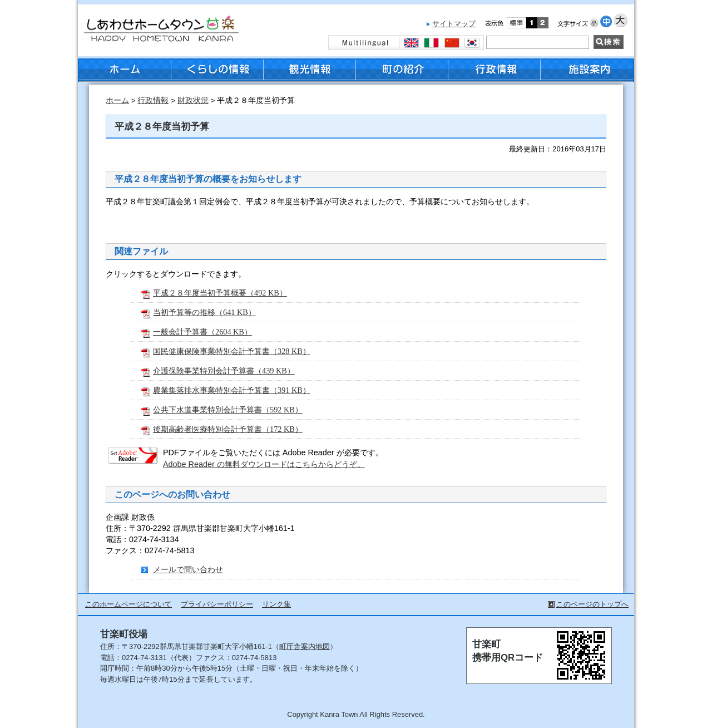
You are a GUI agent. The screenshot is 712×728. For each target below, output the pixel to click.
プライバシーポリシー (217, 604)
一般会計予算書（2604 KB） (202, 332)
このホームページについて (128, 604)
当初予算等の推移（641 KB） (204, 312)
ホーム (117, 100)
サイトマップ (454, 24)
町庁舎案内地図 (305, 646)
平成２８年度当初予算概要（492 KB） (220, 293)
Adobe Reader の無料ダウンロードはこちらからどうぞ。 (264, 464)
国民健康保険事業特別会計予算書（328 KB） (232, 351)
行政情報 (153, 100)
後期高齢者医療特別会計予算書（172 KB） (228, 429)
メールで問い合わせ (188, 569)
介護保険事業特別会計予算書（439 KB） (224, 371)
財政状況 (193, 100)
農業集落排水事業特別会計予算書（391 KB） (232, 390)
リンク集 (276, 604)
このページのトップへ (592, 604)
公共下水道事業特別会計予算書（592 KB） (228, 410)
